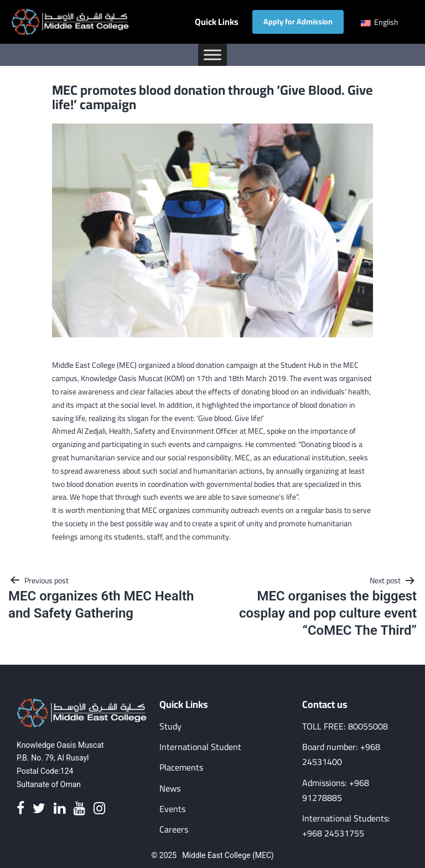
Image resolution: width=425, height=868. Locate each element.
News (170, 789)
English (380, 22)
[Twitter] (39, 809)
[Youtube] (79, 809)
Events (172, 809)
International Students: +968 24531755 (346, 826)
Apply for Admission (298, 22)
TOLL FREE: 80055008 (345, 726)
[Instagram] (99, 809)
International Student (200, 747)
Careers (174, 830)
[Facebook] (20, 809)
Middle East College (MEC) (228, 855)
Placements (181, 767)
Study (170, 726)
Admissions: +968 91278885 (336, 790)
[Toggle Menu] (212, 55)
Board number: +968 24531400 (341, 754)
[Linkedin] (59, 809)
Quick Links (217, 22)
